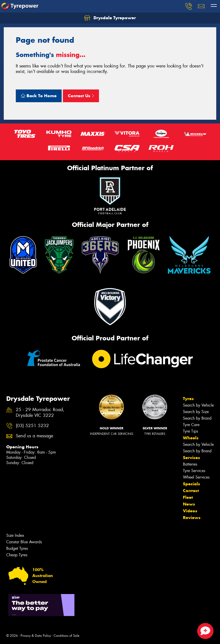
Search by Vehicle (198, 405)
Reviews (192, 518)
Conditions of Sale (67, 636)
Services (191, 458)
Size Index (15, 535)
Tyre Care (191, 425)
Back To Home (39, 96)
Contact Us (81, 96)
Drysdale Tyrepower (110, 18)
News (189, 504)
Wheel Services (196, 477)
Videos (190, 511)
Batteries (190, 464)
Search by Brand (197, 418)
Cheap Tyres (17, 555)
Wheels (191, 438)
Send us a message (34, 436)
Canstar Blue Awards (24, 542)
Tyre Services (194, 471)
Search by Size (196, 412)
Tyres (188, 399)
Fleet (188, 497)
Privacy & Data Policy (36, 636)
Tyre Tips (190, 431)
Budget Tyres (17, 548)
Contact (191, 491)
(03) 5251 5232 (32, 426)
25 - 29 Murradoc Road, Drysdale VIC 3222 (40, 413)
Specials (191, 484)
